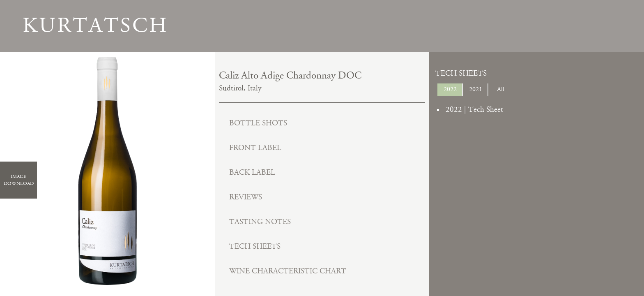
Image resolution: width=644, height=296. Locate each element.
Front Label (255, 148)
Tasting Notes (260, 222)
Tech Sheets (255, 246)
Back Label (252, 172)
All (501, 89)
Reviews (246, 197)
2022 (450, 89)
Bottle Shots (258, 123)
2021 (476, 89)
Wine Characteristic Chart (288, 271)
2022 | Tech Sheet (474, 110)
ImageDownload (19, 180)
